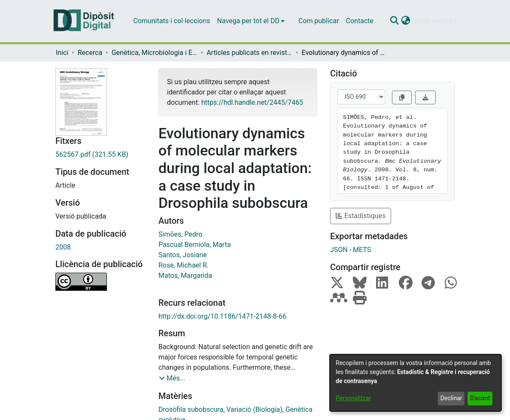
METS (362, 250)
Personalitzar (353, 398)
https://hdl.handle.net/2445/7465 (252, 102)
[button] (394, 21)
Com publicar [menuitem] (319, 21)
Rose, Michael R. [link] (184, 265)
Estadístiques (361, 216)
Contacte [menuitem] (360, 21)
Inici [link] (62, 53)
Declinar (451, 398)
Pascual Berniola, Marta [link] (195, 245)
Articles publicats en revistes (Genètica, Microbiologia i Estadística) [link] (249, 53)
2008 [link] (63, 247)
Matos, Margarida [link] (185, 275)
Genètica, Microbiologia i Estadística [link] (155, 53)
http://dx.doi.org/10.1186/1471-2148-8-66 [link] (222, 316)
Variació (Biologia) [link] (254, 409)
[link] (100, 155)
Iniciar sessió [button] (433, 21)
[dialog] (416, 383)
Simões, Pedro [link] (180, 234)
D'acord (480, 398)
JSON (339, 250)
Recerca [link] (90, 53)
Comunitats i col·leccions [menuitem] (172, 21)
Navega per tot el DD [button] (248, 21)
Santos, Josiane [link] (183, 255)
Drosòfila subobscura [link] (191, 409)
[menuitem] (251, 21)
